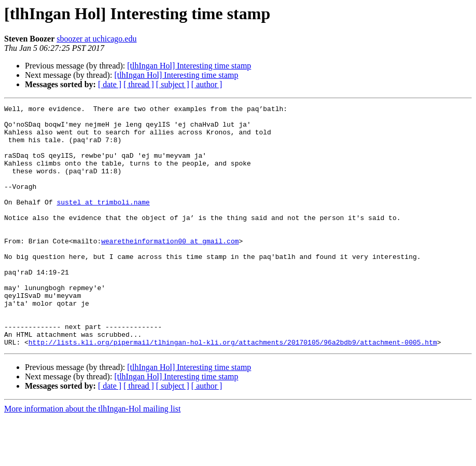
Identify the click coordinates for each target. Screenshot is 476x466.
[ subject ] (173, 84)
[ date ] (110, 84)
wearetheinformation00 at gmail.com (170, 269)
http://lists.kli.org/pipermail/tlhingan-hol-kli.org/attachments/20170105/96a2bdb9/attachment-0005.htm (233, 390)
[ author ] (207, 84)
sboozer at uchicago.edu (96, 39)
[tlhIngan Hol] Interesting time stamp (189, 66)
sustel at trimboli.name (103, 222)
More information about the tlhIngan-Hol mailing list (92, 457)
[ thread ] (139, 84)
